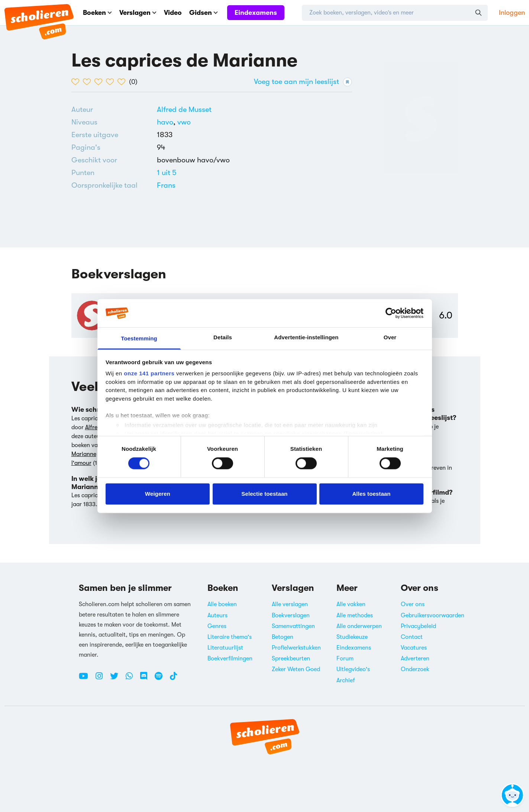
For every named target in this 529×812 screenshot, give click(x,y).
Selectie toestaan (264, 494)
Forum (345, 659)
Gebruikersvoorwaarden (433, 615)
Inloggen (512, 13)
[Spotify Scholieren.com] (161, 679)
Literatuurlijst (225, 648)
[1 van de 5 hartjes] (77, 82)
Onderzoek (415, 669)
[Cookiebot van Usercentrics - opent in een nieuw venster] (391, 313)
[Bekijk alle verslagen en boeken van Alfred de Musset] (184, 109)
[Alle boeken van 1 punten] (167, 173)
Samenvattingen (293, 626)
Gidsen (204, 13)
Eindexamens (256, 13)
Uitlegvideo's (353, 669)
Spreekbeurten (291, 659)
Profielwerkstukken (296, 648)
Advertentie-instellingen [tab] (306, 337)
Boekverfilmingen (230, 659)
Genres (217, 626)
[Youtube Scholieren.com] (86, 679)
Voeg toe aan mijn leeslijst (303, 82)
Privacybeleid (418, 626)
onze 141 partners (149, 373)
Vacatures (414, 648)
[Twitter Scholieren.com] (117, 679)
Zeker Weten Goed (296, 669)
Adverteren (415, 659)
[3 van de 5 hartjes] (100, 82)
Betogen (283, 637)
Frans (166, 185)
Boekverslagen (291, 615)
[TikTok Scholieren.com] (173, 679)
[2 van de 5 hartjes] (89, 82)
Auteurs (217, 615)
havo (167, 122)
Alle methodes (355, 615)
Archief (346, 680)
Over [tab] (390, 337)
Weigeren (158, 494)
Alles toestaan (371, 494)
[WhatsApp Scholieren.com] (132, 679)
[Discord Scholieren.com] (146, 679)
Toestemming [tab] (139, 338)
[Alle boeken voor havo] (167, 122)
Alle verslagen (290, 604)
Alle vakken (351, 604)
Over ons (413, 604)
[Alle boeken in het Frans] (166, 185)
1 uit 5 (167, 173)
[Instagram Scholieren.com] (102, 679)
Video (173, 13)
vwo (184, 122)
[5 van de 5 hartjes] (123, 82)
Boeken (97, 13)
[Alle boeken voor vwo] (184, 122)
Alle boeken (222, 604)
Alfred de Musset (184, 109)
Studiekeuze (352, 637)
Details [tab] (223, 337)
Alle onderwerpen (359, 626)
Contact (412, 637)
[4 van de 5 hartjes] (112, 82)
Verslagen (138, 13)
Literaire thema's (230, 637)
